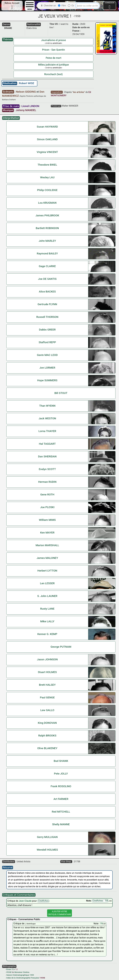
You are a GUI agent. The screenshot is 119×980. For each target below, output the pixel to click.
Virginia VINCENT (47, 152)
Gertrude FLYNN (47, 304)
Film (62, 6)
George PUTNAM (61, 647)
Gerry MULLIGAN (47, 837)
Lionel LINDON (30, 106)
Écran (9, 969)
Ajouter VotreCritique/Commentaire (59, 913)
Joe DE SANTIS (47, 279)
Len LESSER (47, 583)
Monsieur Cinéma (22, 972)
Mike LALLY (47, 621)
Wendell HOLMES (47, 850)
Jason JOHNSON (47, 659)
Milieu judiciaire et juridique (54, 65)
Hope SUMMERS (47, 380)
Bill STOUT (61, 393)
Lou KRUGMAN (47, 203)
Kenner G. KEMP (47, 634)
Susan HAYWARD (47, 127)
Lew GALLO (47, 710)
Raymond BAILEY (47, 253)
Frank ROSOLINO (61, 786)
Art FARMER (61, 799)
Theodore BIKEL (47, 165)
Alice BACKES (47, 292)
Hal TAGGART (47, 444)
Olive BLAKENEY (47, 748)
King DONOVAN (47, 723)
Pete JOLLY (61, 774)
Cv (71, 6)
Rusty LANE (47, 609)
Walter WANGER (70, 106)
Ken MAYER (47, 533)
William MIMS (47, 520)
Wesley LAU (47, 177)
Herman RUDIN (47, 482)
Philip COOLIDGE (47, 190)
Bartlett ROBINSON (47, 228)
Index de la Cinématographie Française (23, 978)
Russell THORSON (47, 317)
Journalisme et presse (54, 40)
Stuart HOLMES (47, 672)
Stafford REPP (47, 342)
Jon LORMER (47, 368)
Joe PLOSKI (47, 507)
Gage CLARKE (47, 266)
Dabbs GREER (47, 330)
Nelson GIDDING (26, 92)
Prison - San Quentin (53, 50)
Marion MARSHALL (47, 545)
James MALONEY (47, 558)
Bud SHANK (61, 761)
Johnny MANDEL (26, 110)
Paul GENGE (47, 697)
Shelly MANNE (61, 824)
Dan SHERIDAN (47, 456)
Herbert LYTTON (47, 571)
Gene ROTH (47, 495)
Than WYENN (47, 406)
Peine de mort (53, 58)
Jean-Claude (25, 901)
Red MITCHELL (61, 812)
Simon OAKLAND (47, 139)
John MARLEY (47, 241)
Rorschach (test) (54, 74)
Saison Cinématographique (18, 975)
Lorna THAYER (47, 431)
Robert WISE (27, 83)
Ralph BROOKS (47, 736)
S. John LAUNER (47, 596)
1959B (42, 978)
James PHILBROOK (47, 215)
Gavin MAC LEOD (47, 355)
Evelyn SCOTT (47, 469)
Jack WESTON (47, 418)
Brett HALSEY (47, 685)
